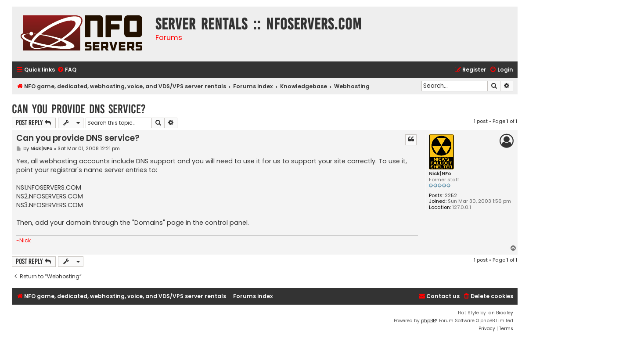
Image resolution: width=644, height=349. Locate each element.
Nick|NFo (440, 174)
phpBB (428, 321)
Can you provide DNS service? (79, 109)
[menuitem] (67, 70)
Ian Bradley (500, 313)
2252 (451, 196)
